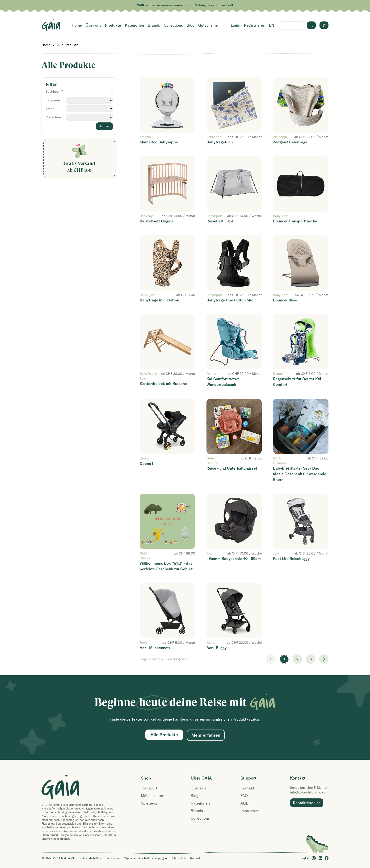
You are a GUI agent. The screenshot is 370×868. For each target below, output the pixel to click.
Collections (173, 25)
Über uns (93, 25)
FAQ (244, 796)
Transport (149, 788)
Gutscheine (208, 25)
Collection (53, 117)
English (305, 858)
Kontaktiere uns (307, 803)
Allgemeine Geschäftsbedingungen (145, 858)
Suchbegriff (54, 92)
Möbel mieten (153, 796)
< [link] (271, 659)
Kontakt (247, 788)
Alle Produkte (68, 45)
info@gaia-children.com (308, 792)
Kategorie (53, 100)
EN (272, 25)
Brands (154, 25)
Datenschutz (179, 858)
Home (77, 25)
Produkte (113, 25)
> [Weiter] (324, 659)
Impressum (250, 811)
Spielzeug (149, 803)
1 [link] (284, 659)
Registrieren (255, 25)
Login (235, 25)
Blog (191, 25)
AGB (244, 803)
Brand (50, 109)
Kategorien (134, 25)
